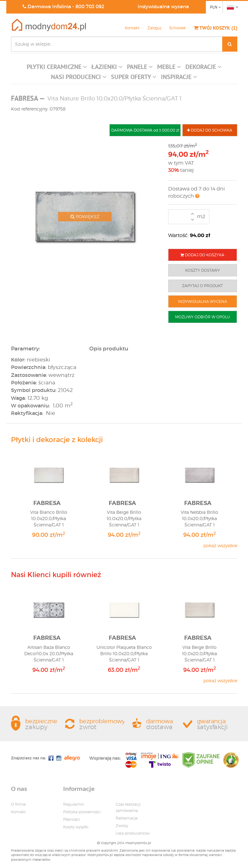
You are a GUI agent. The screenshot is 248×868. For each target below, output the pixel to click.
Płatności (72, 819)
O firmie (18, 804)
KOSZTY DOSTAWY (203, 270)
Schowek (177, 28)
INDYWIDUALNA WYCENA (203, 301)
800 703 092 (90, 6)
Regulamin (74, 804)
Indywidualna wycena (163, 6)
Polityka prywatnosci (82, 812)
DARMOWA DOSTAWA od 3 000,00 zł (145, 130)
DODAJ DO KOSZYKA (202, 255)
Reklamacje (127, 818)
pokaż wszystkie (220, 545)
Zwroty (122, 826)
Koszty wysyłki (76, 827)
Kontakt (132, 28)
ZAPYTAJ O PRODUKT (202, 286)
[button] (57, 68)
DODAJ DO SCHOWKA (210, 130)
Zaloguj (154, 28)
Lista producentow (133, 833)
